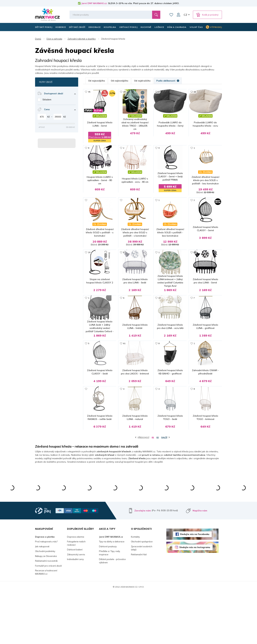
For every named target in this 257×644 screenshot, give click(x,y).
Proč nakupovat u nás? (46, 593)
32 (195, 261)
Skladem (47, 100)
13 (159, 317)
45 (89, 92)
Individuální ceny (75, 611)
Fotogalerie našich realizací (76, 595)
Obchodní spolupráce (142, 593)
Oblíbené (171, 15)
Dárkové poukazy (108, 598)
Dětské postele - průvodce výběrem (112, 612)
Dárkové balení (75, 601)
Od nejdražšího (142, 81)
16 (195, 92)
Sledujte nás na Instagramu (195, 599)
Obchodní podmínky (45, 603)
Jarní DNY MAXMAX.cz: (94, 3)
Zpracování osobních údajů (142, 600)
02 (158, 489)
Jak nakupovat (42, 598)
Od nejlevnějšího (119, 81)
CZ (185, 15)
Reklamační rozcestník (46, 612)
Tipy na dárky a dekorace (112, 593)
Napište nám (200, 562)
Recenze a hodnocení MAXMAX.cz (46, 624)
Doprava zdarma (76, 588)
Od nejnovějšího (97, 81)
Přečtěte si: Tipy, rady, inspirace (110, 604)
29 (124, 92)
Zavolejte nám (143, 562)
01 (153, 489)
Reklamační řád (139, 606)
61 (124, 373)
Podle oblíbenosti (168, 81)
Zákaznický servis (76, 606)
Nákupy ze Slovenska (46, 608)
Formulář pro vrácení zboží (48, 617)
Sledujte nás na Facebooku (195, 586)
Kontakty (135, 588)
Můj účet (178, 15)
